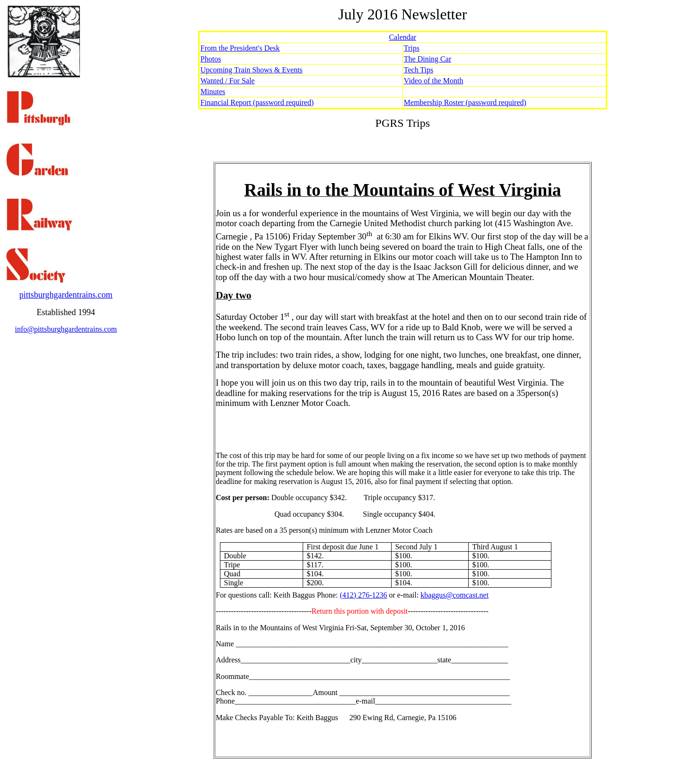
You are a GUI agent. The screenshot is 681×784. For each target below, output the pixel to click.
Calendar (402, 37)
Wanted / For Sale (228, 81)
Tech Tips (419, 70)
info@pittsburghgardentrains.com (66, 329)
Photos (211, 59)
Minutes (213, 92)
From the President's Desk (240, 48)
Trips (412, 48)
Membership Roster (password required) (465, 102)
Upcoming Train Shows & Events (252, 70)
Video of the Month (434, 81)
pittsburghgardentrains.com (66, 295)
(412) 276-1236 (364, 595)
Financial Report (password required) (257, 102)
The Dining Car (428, 59)
